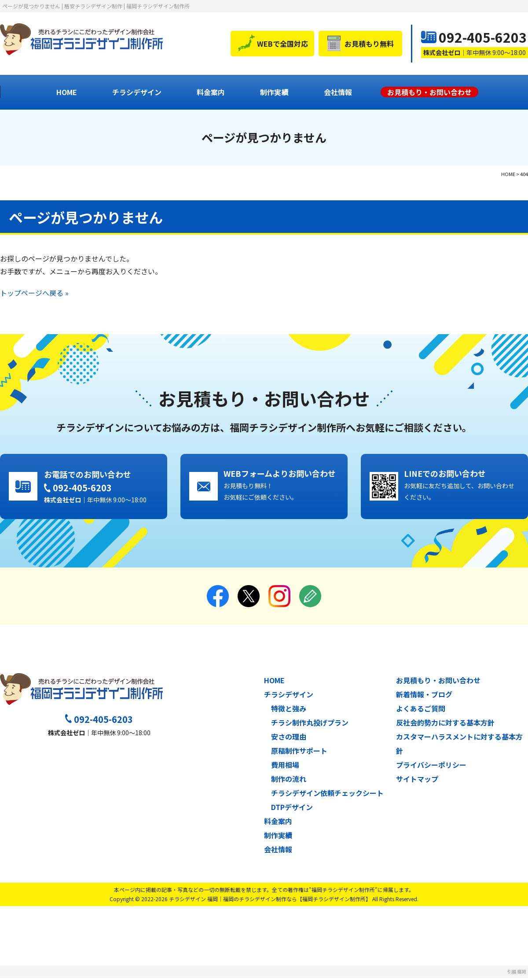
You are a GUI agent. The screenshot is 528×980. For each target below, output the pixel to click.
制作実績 (274, 92)
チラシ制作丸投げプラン (310, 725)
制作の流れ (289, 781)
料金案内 (211, 92)
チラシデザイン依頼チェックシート (327, 795)
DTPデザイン (292, 809)
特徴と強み (289, 711)
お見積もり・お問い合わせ (438, 682)
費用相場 (285, 767)
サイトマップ (417, 781)
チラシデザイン (137, 92)
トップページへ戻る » (34, 293)
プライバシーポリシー (431, 767)
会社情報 (338, 92)
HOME (67, 92)
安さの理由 (289, 739)
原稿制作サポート (299, 753)
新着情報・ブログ (424, 696)
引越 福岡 (517, 974)
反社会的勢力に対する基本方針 (445, 725)
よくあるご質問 (421, 711)
